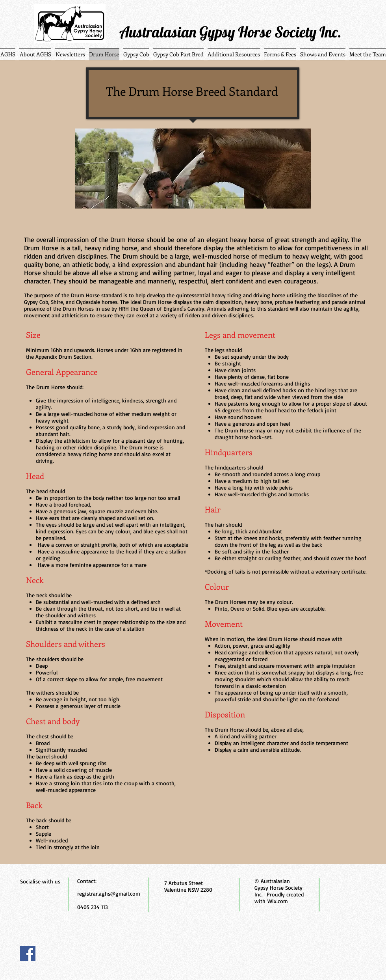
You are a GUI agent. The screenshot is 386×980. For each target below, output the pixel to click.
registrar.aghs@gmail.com (109, 893)
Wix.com (278, 901)
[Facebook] (28, 953)
